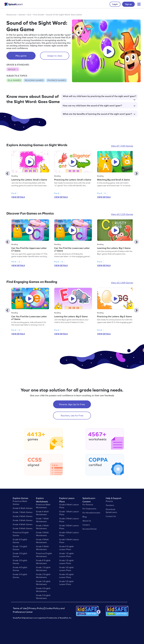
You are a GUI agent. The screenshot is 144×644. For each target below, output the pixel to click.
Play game (21, 56)
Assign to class (55, 56)
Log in (115, 4)
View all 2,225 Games (122, 214)
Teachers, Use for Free (72, 416)
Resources (11, 15)
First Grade (39, 15)
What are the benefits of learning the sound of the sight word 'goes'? (99, 114)
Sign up (128, 4)
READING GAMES (34, 80)
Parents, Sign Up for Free (72, 404)
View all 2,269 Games (122, 283)
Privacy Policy (36, 608)
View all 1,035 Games (122, 146)
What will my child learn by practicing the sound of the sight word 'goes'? (100, 97)
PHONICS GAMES (57, 80)
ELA (29, 15)
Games (22, 15)
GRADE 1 (13, 69)
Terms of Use (20, 608)
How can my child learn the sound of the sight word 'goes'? (99, 106)
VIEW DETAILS (18, 197)
